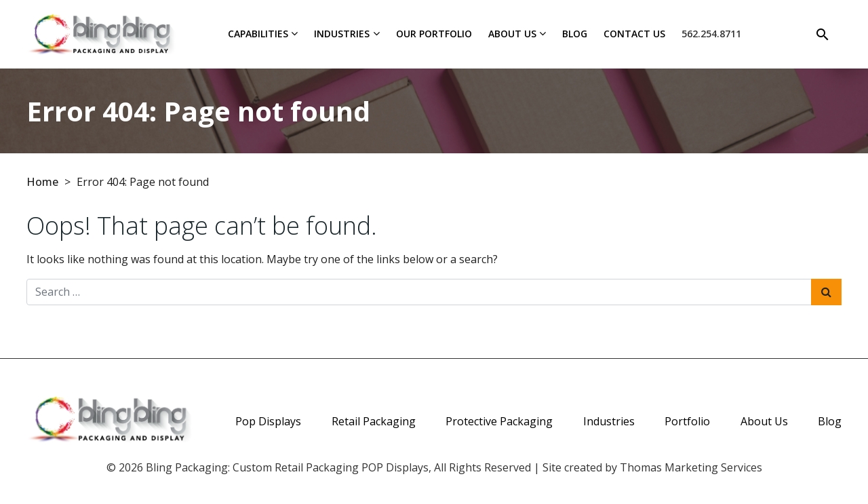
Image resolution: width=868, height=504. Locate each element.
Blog (575, 34)
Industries (342, 34)
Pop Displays (268, 421)
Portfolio (687, 421)
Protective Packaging (499, 421)
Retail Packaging (374, 421)
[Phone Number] (711, 34)
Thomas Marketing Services (691, 467)
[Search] (823, 34)
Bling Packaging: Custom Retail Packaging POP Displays (287, 467)
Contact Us (634, 34)
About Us (512, 34)
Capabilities (258, 34)
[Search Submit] (826, 292)
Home (42, 182)
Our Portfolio (434, 34)
